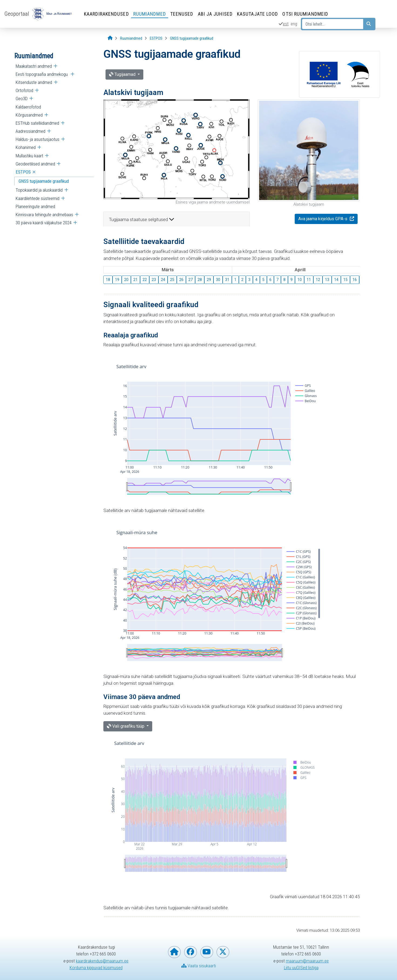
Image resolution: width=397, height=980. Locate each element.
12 (318, 280)
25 (172, 280)
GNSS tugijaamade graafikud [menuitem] (44, 181)
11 (309, 280)
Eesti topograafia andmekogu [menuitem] (42, 74)
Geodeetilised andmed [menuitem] (35, 164)
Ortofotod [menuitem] (24, 90)
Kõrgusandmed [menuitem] (29, 115)
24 (163, 280)
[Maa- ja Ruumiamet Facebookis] (191, 952)
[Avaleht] (110, 38)
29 (209, 280)
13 (327, 280)
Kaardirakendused (106, 14)
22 (145, 280)
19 (117, 280)
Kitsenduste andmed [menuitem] (34, 82)
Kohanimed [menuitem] (26, 147)
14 (336, 280)
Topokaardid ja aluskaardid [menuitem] (39, 190)
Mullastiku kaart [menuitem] (29, 156)
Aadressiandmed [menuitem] (30, 131)
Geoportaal (17, 14)
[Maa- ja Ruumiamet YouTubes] (207, 952)
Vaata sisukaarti (199, 966)
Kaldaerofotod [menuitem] (28, 107)
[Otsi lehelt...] (333, 24)
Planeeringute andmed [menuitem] (35, 206)
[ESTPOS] (156, 38)
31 (227, 280)
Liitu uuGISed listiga (301, 968)
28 (200, 280)
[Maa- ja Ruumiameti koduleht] (174, 952)
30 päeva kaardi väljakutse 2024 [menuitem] (44, 223)
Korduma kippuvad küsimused (96, 968)
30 (218, 280)
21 (135, 280)
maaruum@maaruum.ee (307, 961)
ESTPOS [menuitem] (23, 172)
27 (191, 280)
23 (154, 280)
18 (108, 280)
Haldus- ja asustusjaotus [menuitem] (38, 139)
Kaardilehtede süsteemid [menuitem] (38, 198)
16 (355, 280)
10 (300, 280)
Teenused (182, 14)
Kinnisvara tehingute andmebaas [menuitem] (44, 215)
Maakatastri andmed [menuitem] (34, 66)
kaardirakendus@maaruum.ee (102, 961)
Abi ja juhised (215, 14)
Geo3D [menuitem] (22, 99)
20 (126, 280)
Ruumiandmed (150, 14)
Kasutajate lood (258, 14)
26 (181, 280)
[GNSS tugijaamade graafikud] (192, 38)
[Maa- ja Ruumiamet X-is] (223, 952)
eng (294, 24)
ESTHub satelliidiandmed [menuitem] (37, 123)
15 (345, 280)
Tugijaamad (123, 74)
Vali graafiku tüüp (126, 726)
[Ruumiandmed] (131, 38)
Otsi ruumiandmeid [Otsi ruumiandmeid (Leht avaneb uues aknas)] (305, 14)
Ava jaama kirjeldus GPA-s (323, 219)
